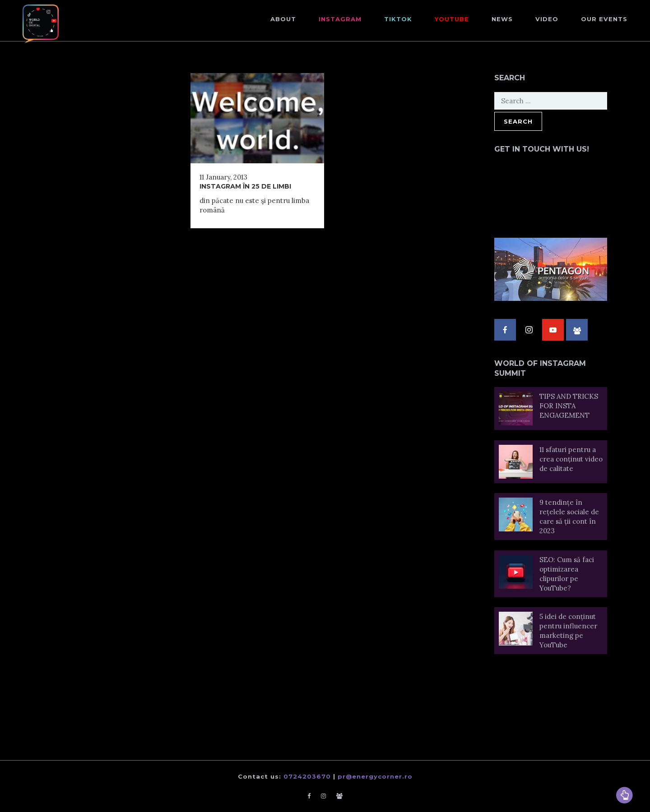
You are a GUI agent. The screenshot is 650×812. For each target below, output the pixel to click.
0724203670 (307, 776)
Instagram (340, 19)
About (283, 19)
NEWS (502, 19)
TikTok (398, 19)
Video (547, 19)
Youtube (452, 19)
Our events (604, 19)
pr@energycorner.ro (375, 776)
